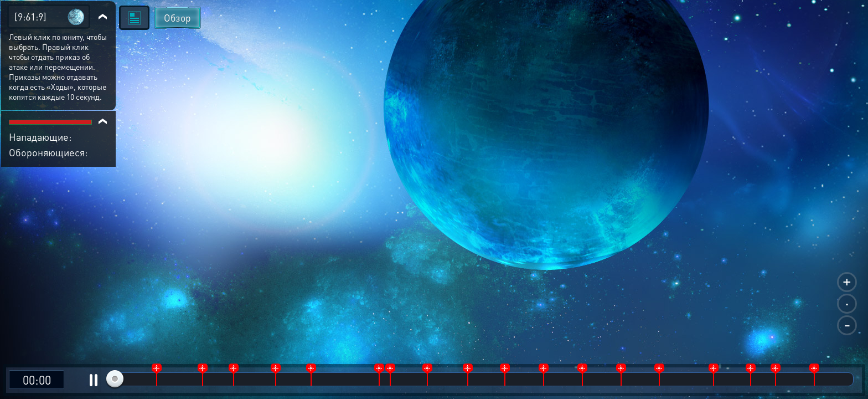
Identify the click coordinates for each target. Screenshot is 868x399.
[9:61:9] (30, 16)
